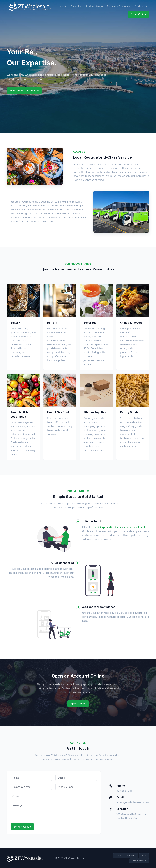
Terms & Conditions (126, 856)
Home (63, 6)
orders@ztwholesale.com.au (133, 802)
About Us (76, 6)
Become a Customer (119, 6)
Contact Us (141, 6)
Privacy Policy (139, 861)
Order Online (138, 14)
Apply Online (78, 704)
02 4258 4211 (124, 791)
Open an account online (24, 90)
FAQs (144, 856)
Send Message (22, 827)
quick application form (108, 527)
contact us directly (135, 527)
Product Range (94, 6)
